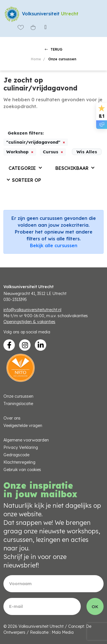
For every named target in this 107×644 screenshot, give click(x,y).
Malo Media (63, 632)
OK (95, 607)
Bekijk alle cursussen (54, 245)
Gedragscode (16, 455)
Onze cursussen (18, 396)
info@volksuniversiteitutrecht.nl (32, 310)
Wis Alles (87, 152)
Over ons (12, 418)
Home (36, 59)
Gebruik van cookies (22, 470)
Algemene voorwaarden (26, 440)
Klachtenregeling (19, 462)
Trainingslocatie (18, 404)
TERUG (54, 49)
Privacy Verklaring (21, 447)
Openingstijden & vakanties (29, 322)
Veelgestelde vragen (23, 426)
